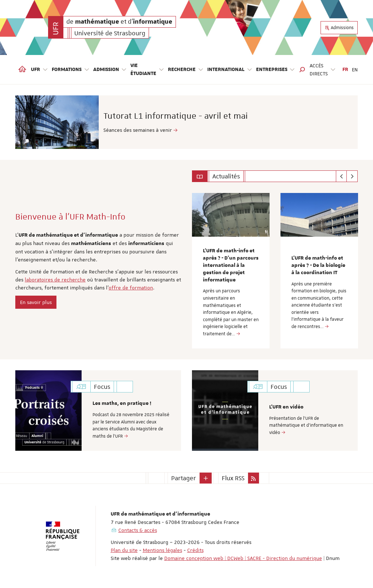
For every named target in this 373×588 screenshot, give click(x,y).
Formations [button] (71, 70)
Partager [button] (184, 478)
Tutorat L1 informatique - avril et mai (212, 116)
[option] (186, 122)
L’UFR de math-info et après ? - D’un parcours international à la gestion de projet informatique (231, 265)
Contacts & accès (138, 530)
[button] (302, 70)
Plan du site (124, 550)
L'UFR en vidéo (286, 407)
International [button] (230, 70)
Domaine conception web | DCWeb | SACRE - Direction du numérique (243, 558)
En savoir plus (36, 302)
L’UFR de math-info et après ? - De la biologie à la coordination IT (318, 265)
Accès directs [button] (323, 70)
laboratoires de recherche (55, 280)
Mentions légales (162, 550)
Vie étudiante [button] (147, 70)
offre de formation (131, 288)
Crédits (195, 550)
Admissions (339, 28)
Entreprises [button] (276, 70)
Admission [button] (110, 70)
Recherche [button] (186, 70)
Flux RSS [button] (233, 478)
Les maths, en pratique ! (122, 403)
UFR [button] (40, 70)
